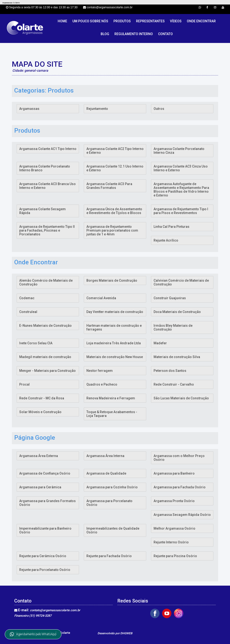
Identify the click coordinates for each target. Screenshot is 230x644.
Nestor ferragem (100, 371)
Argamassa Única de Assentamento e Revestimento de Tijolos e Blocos (114, 211)
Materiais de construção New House (115, 357)
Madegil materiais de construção (45, 357)
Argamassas (29, 109)
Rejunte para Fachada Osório (109, 556)
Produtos (122, 21)
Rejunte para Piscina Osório (175, 556)
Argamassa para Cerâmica (40, 487)
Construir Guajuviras (170, 298)
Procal (24, 384)
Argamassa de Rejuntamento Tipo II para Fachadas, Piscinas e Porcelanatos (47, 230)
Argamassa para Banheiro (174, 473)
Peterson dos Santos (170, 371)
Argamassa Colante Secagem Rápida (42, 211)
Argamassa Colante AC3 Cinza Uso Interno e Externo (181, 168)
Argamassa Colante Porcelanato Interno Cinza (179, 151)
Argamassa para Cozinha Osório (112, 487)
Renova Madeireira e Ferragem (111, 398)
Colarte (65, 633)
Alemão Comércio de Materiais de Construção (46, 282)
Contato (165, 34)
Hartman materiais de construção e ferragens (114, 327)
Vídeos (176, 21)
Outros (159, 109)
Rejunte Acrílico (166, 240)
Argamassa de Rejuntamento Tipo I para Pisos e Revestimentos (181, 211)
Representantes (150, 21)
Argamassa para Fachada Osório (180, 487)
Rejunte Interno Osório (171, 542)
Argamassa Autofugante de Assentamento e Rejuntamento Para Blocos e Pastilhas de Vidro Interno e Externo (181, 190)
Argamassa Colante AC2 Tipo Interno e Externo (115, 151)
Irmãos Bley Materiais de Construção (173, 327)
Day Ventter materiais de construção (115, 312)
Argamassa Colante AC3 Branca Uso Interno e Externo (47, 186)
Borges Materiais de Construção (112, 280)
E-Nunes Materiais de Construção (45, 326)
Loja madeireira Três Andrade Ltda (114, 343)
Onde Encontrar (201, 21)
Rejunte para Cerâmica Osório (43, 556)
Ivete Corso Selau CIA (36, 343)
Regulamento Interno (134, 34)
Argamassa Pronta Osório (174, 501)
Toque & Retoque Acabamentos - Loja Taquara (112, 414)
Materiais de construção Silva (177, 357)
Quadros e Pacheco (102, 384)
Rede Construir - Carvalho (174, 384)
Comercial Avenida (101, 298)
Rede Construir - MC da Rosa (42, 398)
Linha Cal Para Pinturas (171, 227)
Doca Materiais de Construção (177, 312)
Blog (105, 34)
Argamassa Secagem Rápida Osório (182, 515)
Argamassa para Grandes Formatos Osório (47, 503)
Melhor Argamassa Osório (174, 528)
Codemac (27, 298)
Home (62, 21)
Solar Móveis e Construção (40, 412)
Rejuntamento (97, 109)
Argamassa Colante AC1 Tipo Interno (48, 149)
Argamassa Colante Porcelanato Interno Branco (45, 168)
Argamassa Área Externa (39, 456)
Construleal (28, 312)
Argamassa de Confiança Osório (45, 473)
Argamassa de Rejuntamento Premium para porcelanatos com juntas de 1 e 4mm (112, 230)
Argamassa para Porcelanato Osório (109, 503)
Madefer (160, 343)
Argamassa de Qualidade (106, 473)
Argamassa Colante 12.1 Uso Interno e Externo (115, 168)
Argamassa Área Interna (105, 456)
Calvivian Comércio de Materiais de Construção (181, 282)
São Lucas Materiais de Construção (181, 398)
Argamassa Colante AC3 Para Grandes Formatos (109, 186)
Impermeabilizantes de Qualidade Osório (113, 530)
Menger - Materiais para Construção (47, 371)
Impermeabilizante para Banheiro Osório (45, 530)
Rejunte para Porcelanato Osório (45, 570)
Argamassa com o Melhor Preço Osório (179, 458)
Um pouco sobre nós (90, 21)
